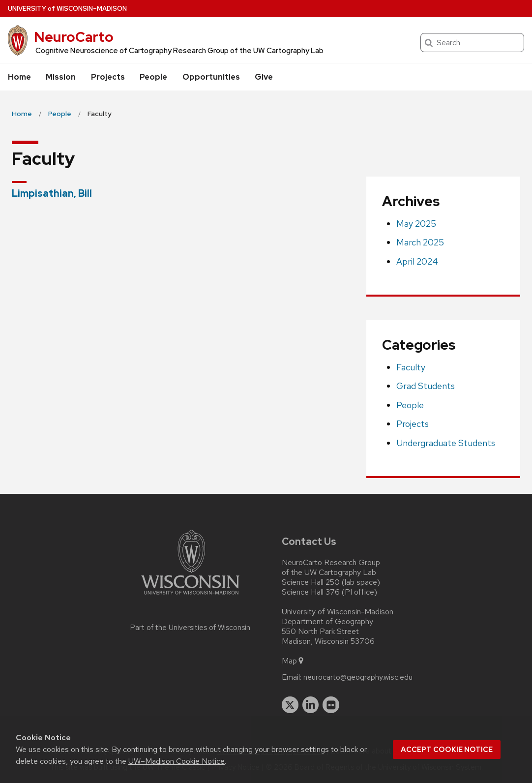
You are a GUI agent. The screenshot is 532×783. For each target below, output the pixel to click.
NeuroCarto (74, 37)
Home (19, 77)
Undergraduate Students (446, 443)
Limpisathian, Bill (52, 193)
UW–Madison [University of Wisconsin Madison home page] (67, 9)
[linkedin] (311, 705)
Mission (61, 77)
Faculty (411, 367)
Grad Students (426, 386)
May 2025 (416, 224)
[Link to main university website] (190, 596)
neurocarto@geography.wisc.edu (358, 677)
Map (293, 661)
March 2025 (420, 242)
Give (264, 77)
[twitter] (290, 705)
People (153, 77)
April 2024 (417, 261)
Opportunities (211, 77)
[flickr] (331, 705)
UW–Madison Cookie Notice (177, 761)
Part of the (190, 628)
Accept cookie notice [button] (447, 750)
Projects (108, 77)
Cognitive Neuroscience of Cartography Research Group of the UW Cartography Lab (179, 51)
